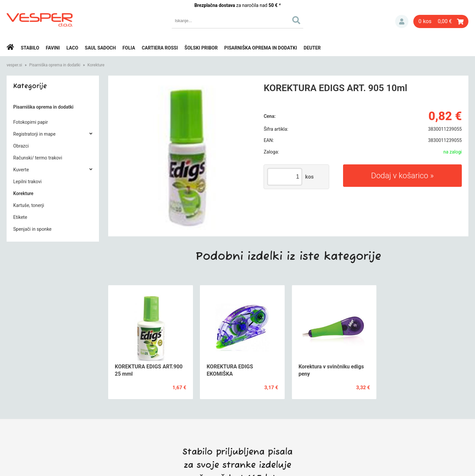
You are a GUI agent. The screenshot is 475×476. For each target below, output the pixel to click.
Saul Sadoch (100, 48)
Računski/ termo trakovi (38, 158)
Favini (53, 48)
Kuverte (21, 170)
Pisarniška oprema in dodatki (261, 48)
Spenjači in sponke (32, 229)
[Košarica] (441, 21)
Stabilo (30, 48)
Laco (72, 48)
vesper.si (14, 65)
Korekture (96, 65)
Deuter (312, 48)
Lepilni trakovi (27, 182)
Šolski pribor (201, 48)
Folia (129, 48)
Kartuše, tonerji (29, 205)
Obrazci (21, 146)
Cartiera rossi (160, 48)
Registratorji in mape (34, 134)
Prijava (402, 21)
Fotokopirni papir (31, 122)
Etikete (20, 217)
